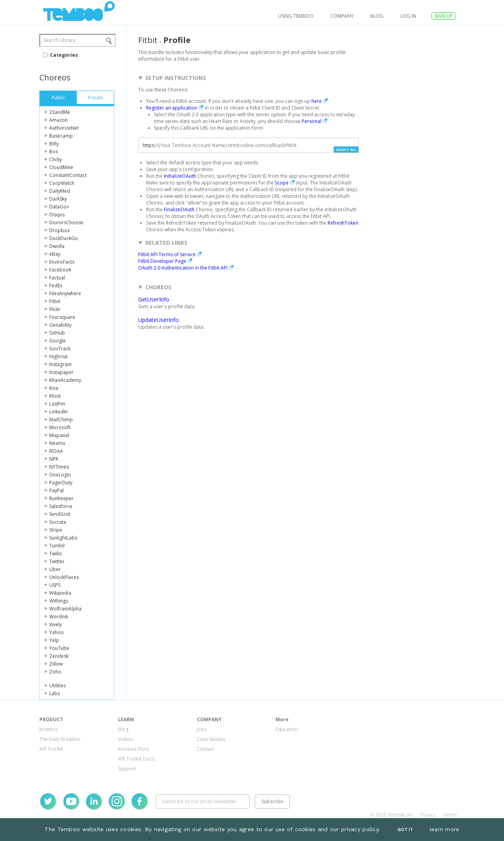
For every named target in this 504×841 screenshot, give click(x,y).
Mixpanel (59, 435)
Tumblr (57, 546)
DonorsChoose (66, 222)
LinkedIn (58, 412)
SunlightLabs (63, 538)
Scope (282, 183)
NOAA (56, 451)
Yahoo (57, 632)
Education (287, 729)
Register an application (172, 108)
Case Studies (211, 739)
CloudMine (61, 167)
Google (57, 341)
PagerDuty (61, 483)
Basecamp (61, 136)
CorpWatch (62, 183)
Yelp (54, 640)
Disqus (57, 215)
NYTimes (59, 467)
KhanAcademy (65, 380)
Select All (346, 150)
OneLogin (60, 475)
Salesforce (61, 506)
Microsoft (60, 427)
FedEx (56, 286)
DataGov (59, 207)
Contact (206, 749)
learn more (445, 829)
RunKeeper (61, 498)
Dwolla (57, 246)
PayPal (57, 490)
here (317, 101)
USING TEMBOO (296, 16)
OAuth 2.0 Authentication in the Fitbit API (183, 268)
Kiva (54, 388)
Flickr (55, 309)
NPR (54, 459)
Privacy (428, 815)
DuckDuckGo (64, 238)
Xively (56, 624)
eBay (55, 254)
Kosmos (48, 729)
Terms (450, 815)
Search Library (59, 40)
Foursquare (62, 317)
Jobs (202, 729)
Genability (60, 325)
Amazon (58, 120)
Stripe (56, 530)
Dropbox (59, 230)
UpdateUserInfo (158, 320)
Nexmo (57, 443)
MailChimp (61, 420)
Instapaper (61, 372)
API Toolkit (51, 749)
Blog (377, 16)
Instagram (60, 364)
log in (408, 16)
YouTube (59, 648)
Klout (55, 396)
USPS (55, 585)
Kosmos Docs (133, 749)
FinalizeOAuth (179, 209)
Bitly (54, 144)
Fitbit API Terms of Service (167, 254)
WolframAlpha (65, 609)
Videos (126, 739)
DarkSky (58, 199)
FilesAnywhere (65, 293)
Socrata (58, 522)
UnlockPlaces (64, 577)
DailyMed (60, 191)
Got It (405, 830)
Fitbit (55, 301)
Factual (57, 278)
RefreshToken (343, 223)
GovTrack (60, 349)
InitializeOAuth (180, 176)
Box (54, 152)
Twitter (57, 561)
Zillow (56, 664)
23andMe (60, 112)
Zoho (55, 672)
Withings (59, 601)
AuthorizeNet (64, 128)
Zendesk (59, 656)
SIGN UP (444, 16)
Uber (55, 569)
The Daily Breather (60, 739)
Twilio (56, 554)
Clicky (56, 159)
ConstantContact (68, 175)
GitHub (57, 333)
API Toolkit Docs (136, 759)
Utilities (57, 686)
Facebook (60, 270)
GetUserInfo (154, 299)
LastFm (57, 404)
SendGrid (60, 514)
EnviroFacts (62, 262)
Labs (55, 693)
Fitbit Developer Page (162, 261)
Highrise (58, 356)
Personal (311, 121)
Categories (64, 55)
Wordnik (59, 617)
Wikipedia (60, 593)
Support (127, 769)
